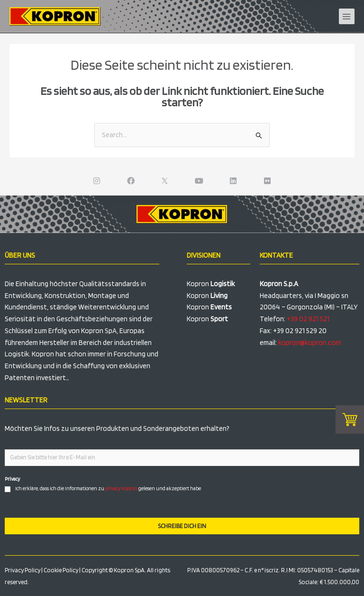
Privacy (12, 479)
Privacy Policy (23, 570)
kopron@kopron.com (309, 343)
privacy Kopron (121, 488)
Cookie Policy (61, 570)
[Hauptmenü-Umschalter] (347, 17)
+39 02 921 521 (308, 319)
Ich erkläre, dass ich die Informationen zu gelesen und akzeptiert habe (108, 488)
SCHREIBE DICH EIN (182, 526)
